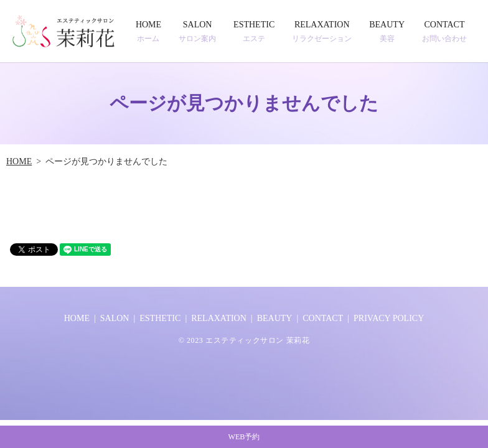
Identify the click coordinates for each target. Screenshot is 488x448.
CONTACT (444, 32)
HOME (148, 32)
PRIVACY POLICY (389, 318)
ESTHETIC (254, 32)
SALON (197, 32)
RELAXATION (322, 32)
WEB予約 (244, 433)
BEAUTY (387, 32)
